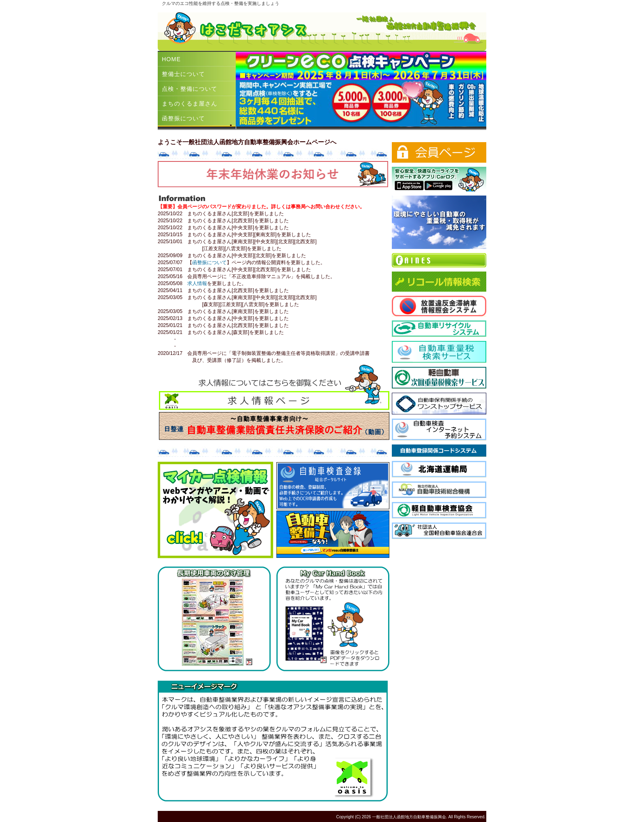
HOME (171, 59)
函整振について (183, 118)
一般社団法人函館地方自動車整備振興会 (409, 817)
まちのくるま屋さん (190, 104)
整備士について (183, 74)
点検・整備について (190, 89)
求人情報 (197, 283)
